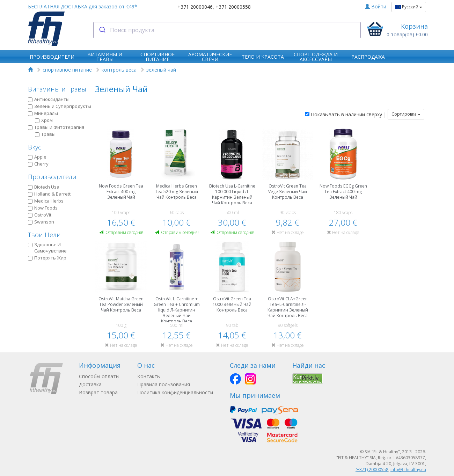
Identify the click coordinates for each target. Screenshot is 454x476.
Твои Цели (44, 235)
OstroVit (40, 215)
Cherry (38, 164)
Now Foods (43, 208)
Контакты (149, 376)
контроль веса (119, 70)
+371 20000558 (233, 7)
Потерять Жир (47, 258)
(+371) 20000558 (372, 470)
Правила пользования (164, 384)
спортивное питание (67, 70)
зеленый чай (161, 70)
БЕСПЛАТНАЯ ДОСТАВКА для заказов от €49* (83, 6)
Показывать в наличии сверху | (346, 114)
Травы (45, 134)
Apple (37, 157)
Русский (409, 7)
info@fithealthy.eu (408, 470)
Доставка (90, 384)
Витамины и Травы (57, 89)
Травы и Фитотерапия (56, 127)
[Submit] (102, 30)
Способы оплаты (99, 376)
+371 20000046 (195, 7)
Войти (376, 6)
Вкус (35, 147)
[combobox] (227, 30)
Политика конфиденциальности (175, 392)
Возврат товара (98, 392)
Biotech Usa (44, 187)
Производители (52, 177)
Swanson (41, 222)
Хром (44, 120)
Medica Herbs (46, 201)
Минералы (43, 113)
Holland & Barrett (49, 194)
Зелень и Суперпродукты (60, 106)
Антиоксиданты (49, 99)
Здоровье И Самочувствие (47, 248)
